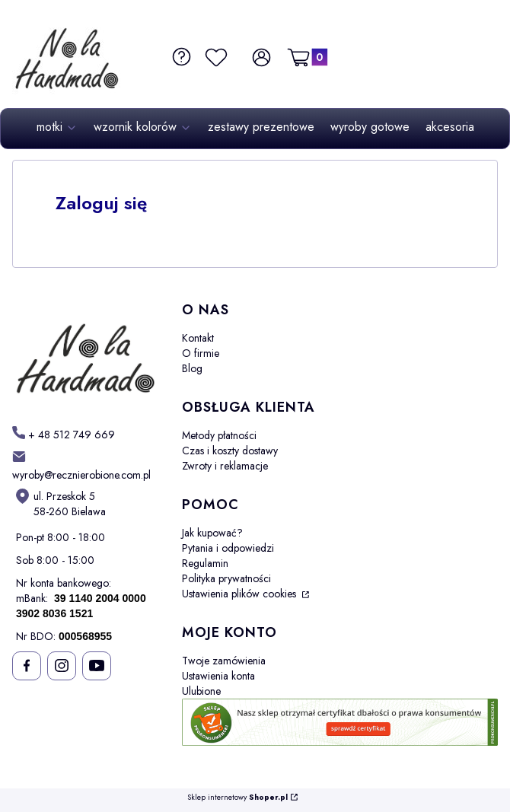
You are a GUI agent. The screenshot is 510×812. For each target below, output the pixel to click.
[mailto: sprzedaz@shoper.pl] (85, 466)
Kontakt (198, 338)
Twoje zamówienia (224, 661)
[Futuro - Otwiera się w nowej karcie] (85, 351)
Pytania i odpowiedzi (228, 548)
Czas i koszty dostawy (230, 451)
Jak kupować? (212, 533)
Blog (192, 368)
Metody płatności (219, 435)
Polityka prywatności (226, 578)
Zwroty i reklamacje (225, 466)
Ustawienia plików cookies (241, 594)
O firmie (201, 353)
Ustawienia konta (218, 676)
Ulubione (201, 691)
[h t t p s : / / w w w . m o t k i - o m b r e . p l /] (64, 434)
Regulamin (205, 563)
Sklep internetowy (237, 798)
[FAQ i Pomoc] (180, 57)
